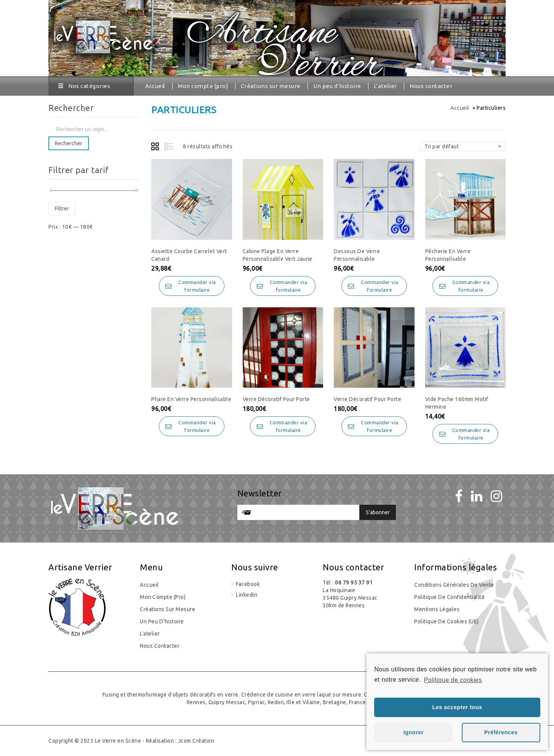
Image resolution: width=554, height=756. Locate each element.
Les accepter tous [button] (457, 707)
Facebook (247, 584)
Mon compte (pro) (203, 86)
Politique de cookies (453, 680)
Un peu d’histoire (337, 86)
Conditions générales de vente (454, 585)
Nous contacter (431, 86)
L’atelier (385, 86)
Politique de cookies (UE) (447, 621)
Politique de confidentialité (449, 597)
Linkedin (246, 595)
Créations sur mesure (271, 86)
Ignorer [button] (414, 732)
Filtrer (62, 209)
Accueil (155, 86)
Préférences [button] (501, 732)
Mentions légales (437, 609)
